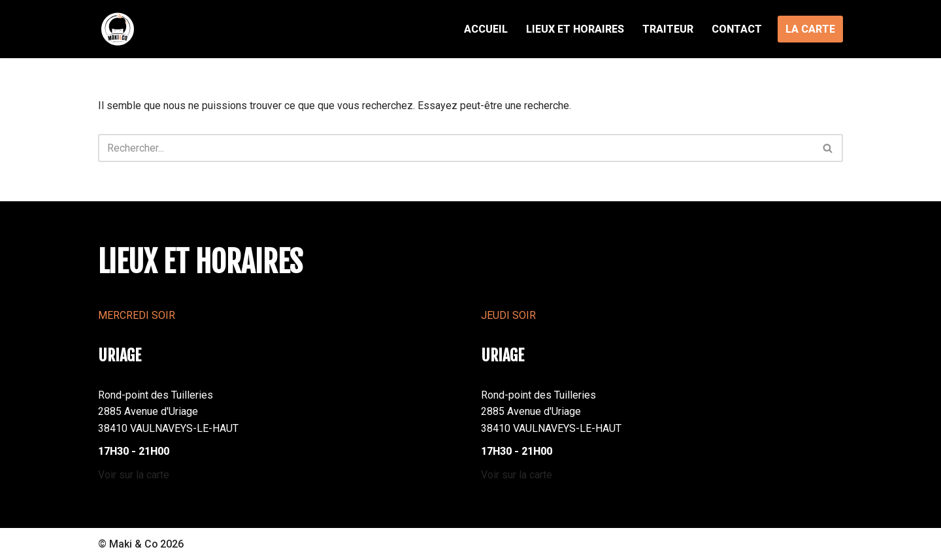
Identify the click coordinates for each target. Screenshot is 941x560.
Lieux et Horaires (575, 29)
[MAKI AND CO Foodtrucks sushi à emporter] (118, 29)
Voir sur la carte (134, 475)
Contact (737, 29)
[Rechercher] (456, 148)
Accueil (486, 29)
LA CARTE (810, 29)
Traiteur (668, 29)
